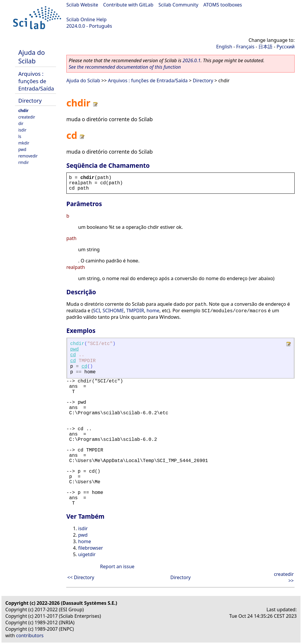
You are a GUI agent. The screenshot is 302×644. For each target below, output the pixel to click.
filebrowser (91, 548)
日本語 (265, 47)
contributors (30, 635)
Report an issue (117, 566)
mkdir (24, 143)
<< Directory (81, 577)
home (153, 310)
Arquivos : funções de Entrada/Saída (36, 81)
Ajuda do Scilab (32, 57)
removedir (28, 156)
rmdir (24, 162)
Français (245, 47)
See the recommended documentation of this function (125, 67)
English (224, 47)
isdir (22, 130)
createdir (27, 117)
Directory (30, 100)
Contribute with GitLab (128, 5)
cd (73, 355)
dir (21, 123)
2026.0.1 (192, 60)
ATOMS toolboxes (223, 5)
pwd (22, 149)
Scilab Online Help (86, 19)
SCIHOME (113, 310)
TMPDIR (135, 310)
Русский (286, 47)
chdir (23, 110)
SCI (96, 310)
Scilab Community (178, 5)
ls (20, 136)
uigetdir (87, 554)
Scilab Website (82, 5)
